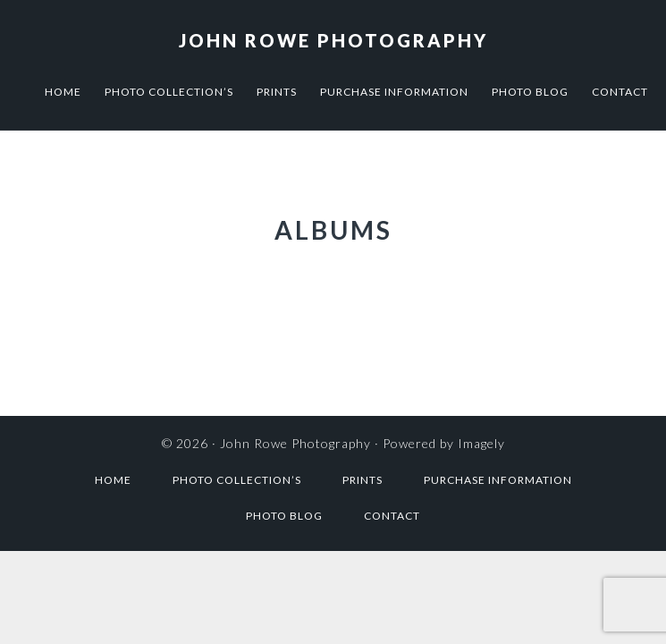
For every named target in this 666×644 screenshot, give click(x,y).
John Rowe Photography (333, 40)
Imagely (481, 443)
